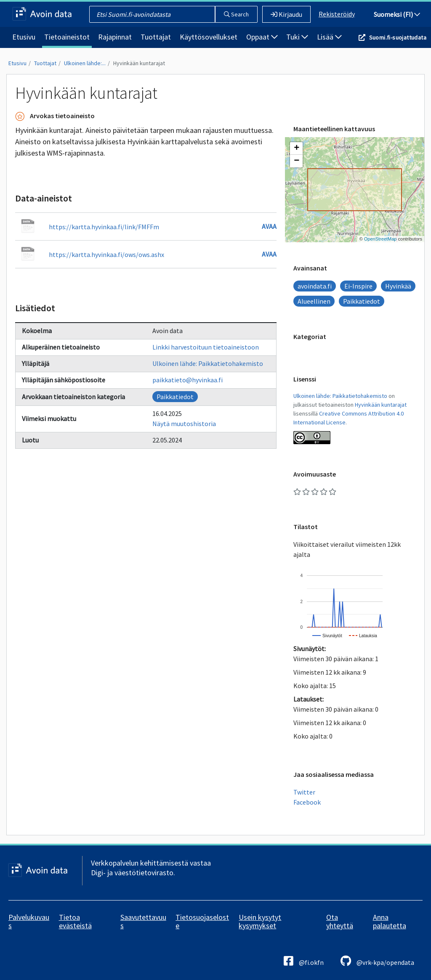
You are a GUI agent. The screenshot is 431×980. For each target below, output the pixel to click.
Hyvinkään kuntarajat (139, 63)
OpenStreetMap (380, 239)
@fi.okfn (304, 961)
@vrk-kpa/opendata (377, 961)
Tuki (297, 37)
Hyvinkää (398, 286)
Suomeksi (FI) (397, 14)
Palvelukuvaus (29, 921)
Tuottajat (156, 37)
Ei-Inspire (358, 286)
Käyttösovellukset (209, 37)
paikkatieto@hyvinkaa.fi (188, 380)
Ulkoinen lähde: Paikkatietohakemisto (208, 363)
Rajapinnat (115, 37)
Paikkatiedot (175, 397)
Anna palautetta (390, 921)
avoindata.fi (315, 286)
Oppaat (262, 37)
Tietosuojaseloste (202, 921)
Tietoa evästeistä (75, 921)
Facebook (307, 802)
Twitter (304, 792)
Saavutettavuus (143, 921)
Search (236, 14)
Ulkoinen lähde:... (85, 63)
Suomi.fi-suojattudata (398, 37)
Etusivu (24, 37)
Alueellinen (314, 301)
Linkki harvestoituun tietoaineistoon (206, 347)
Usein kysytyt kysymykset (260, 921)
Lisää (329, 37)
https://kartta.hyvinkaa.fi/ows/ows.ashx (106, 254)
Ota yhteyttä (340, 921)
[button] (296, 148)
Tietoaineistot (67, 37)
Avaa (269, 226)
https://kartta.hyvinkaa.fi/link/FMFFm (104, 227)
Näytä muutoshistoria (184, 424)
